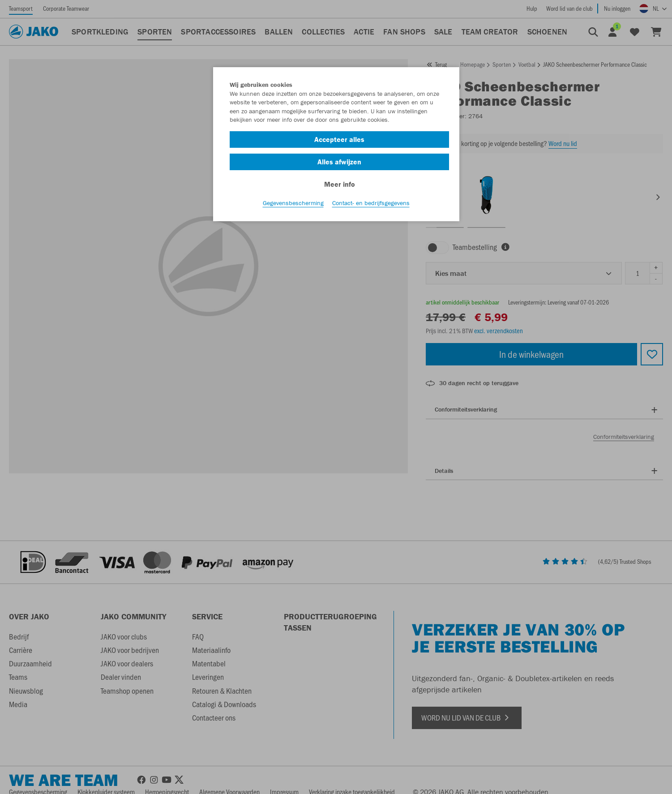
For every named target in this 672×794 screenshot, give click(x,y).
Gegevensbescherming (293, 206)
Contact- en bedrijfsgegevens (371, 206)
